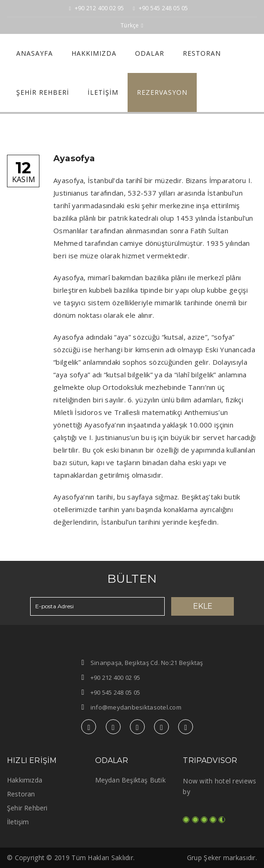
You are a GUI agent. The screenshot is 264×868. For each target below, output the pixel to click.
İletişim (103, 92)
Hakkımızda (94, 53)
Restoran (202, 53)
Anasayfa (35, 53)
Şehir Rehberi (43, 92)
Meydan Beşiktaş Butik (130, 780)
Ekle (203, 606)
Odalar (150, 53)
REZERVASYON (162, 92)
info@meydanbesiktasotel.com (136, 707)
